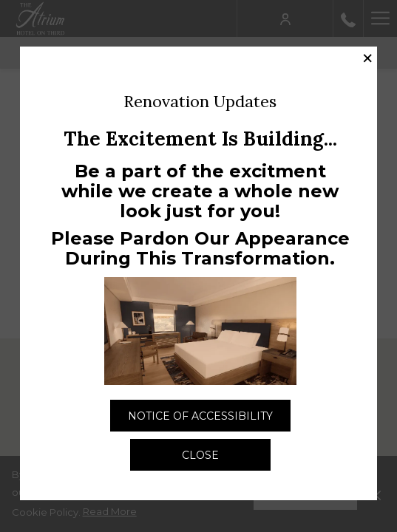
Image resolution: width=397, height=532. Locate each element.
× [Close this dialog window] (367, 58)
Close (200, 455)
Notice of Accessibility (209, 420)
